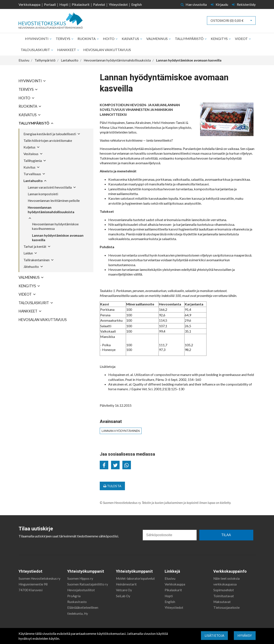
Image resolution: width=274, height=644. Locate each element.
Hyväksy (245, 635)
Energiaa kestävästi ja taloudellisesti (50, 134)
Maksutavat (222, 599)
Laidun (28, 253)
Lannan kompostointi (43, 194)
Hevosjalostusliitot (81, 587)
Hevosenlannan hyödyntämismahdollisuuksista (51, 210)
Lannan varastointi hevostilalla (50, 187)
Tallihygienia (33, 161)
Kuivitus (29, 167)
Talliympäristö (190, 39)
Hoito (109, 39)
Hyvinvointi (37, 39)
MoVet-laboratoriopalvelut (135, 576)
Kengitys (220, 39)
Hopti (64, 4)
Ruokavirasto (77, 599)
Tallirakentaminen (37, 260)
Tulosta (112, 486)
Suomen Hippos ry (80, 576)
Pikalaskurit (81, 4)
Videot (242, 39)
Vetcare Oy (124, 587)
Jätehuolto (31, 267)
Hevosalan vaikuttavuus (107, 50)
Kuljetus (29, 147)
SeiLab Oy (123, 593)
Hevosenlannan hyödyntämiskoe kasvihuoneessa (55, 226)
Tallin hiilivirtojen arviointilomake (48, 141)
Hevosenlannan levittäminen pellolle (54, 201)
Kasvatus (131, 39)
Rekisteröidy (244, 4)
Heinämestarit (126, 581)
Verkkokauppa (29, 4)
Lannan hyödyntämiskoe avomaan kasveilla (58, 238)
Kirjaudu (220, 4)
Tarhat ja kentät (35, 246)
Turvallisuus (32, 174)
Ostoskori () (227, 21)
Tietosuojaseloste (226, 605)
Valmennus (157, 39)
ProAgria (74, 593)
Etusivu (170, 576)
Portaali (50, 4)
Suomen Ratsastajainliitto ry (88, 581)
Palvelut (99, 4)
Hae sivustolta (194, 4)
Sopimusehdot (224, 587)
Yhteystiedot (118, 4)
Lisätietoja (215, 635)
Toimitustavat (224, 593)
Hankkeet (67, 50)
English (137, 4)
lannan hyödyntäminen (121, 431)
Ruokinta (87, 39)
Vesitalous (31, 154)
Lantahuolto (33, 181)
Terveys (63, 39)
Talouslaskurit (36, 50)
